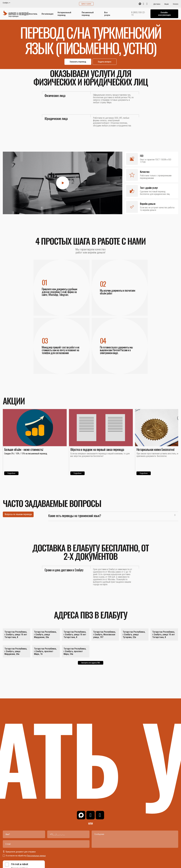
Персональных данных (36, 856)
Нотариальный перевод (64, 14)
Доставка (157, 4)
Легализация (47, 14)
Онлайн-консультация (164, 14)
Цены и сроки (86, 4)
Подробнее (11, 473)
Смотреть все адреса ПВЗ (91, 663)
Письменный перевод (88, 14)
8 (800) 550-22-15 (138, 14)
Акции (167, 4)
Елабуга (6, 3)
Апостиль (33, 14)
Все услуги (107, 14)
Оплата (176, 4)
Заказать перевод (78, 62)
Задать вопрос (105, 62)
